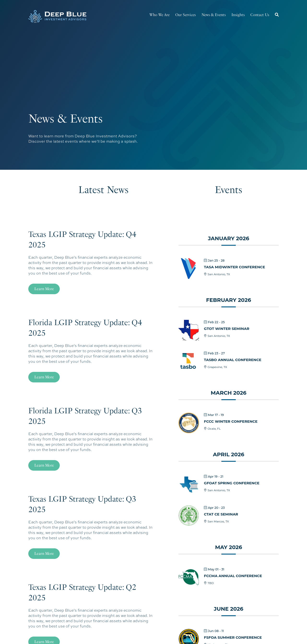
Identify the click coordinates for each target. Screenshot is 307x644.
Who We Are (159, 15)
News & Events (214, 15)
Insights (238, 15)
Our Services (186, 15)
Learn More (44, 289)
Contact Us (260, 15)
